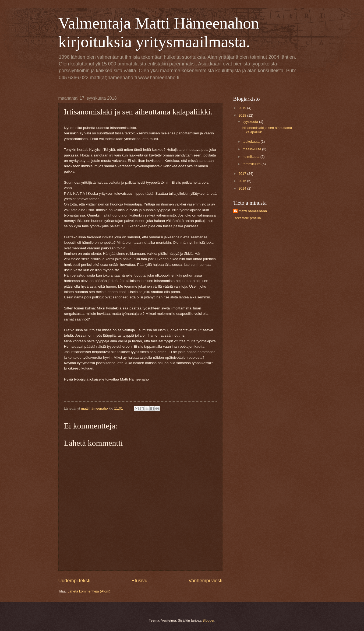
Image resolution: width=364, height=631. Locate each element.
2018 (243, 115)
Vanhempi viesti (206, 581)
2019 (243, 108)
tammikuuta (252, 164)
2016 (243, 181)
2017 (243, 174)
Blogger (208, 620)
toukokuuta (252, 142)
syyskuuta (251, 122)
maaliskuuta (252, 149)
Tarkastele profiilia (247, 218)
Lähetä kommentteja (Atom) (89, 591)
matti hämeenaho (253, 211)
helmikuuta (252, 157)
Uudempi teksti (74, 581)
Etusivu (139, 581)
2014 (243, 188)
